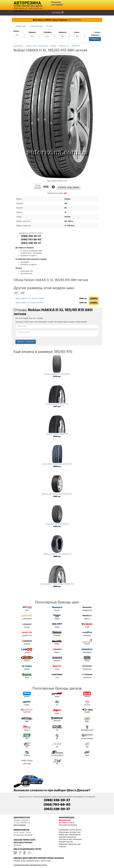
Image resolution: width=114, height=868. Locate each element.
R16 (23, 293)
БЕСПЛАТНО (74, 20)
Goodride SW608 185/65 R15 (57, 524)
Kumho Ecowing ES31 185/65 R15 (57, 374)
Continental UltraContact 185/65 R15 (57, 464)
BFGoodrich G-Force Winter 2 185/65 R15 (57, 584)
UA (20, 845)
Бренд (16, 31)
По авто (50, 26)
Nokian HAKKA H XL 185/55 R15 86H (30, 299)
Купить (94, 298)
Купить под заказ (69, 187)
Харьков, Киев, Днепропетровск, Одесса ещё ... (33, 861)
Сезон (77, 32)
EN (17, 845)
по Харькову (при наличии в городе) (31, 259)
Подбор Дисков (36, 26)
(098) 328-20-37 (20, 8)
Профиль (48, 32)
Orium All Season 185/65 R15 (57, 404)
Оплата (19, 268)
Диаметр (63, 32)
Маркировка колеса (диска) (70, 830)
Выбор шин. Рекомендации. (70, 835)
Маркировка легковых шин (70, 832)
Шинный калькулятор (67, 837)
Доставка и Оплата (67, 823)
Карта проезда (20, 825)
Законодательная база (68, 825)
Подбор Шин (21, 26)
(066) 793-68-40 (35, 8)
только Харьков (96, 34)
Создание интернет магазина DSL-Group (30, 865)
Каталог (58, 13)
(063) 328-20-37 (20, 11)
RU (15, 845)
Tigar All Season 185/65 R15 (57, 434)
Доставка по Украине (25, 248)
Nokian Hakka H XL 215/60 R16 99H (30, 303)
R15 (16, 293)
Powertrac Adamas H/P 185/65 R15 (57, 554)
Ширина (32, 32)
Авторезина (27, 3)
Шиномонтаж (65, 820)
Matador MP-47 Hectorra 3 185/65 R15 (57, 494)
